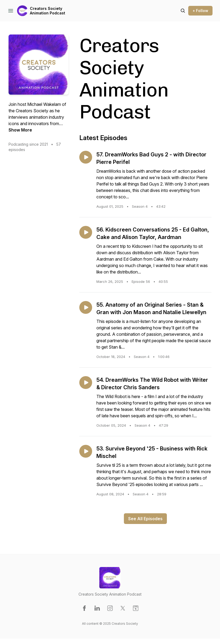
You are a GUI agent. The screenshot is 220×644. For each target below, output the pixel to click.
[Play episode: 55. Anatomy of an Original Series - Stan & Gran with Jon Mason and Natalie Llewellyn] (86, 307)
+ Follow (200, 11)
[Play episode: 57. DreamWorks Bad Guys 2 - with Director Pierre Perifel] (86, 157)
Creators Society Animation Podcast (48, 11)
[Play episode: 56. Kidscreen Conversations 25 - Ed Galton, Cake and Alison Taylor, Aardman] (86, 232)
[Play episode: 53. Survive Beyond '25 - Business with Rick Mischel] (86, 451)
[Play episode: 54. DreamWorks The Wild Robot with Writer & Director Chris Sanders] (86, 383)
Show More (20, 130)
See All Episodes (145, 519)
